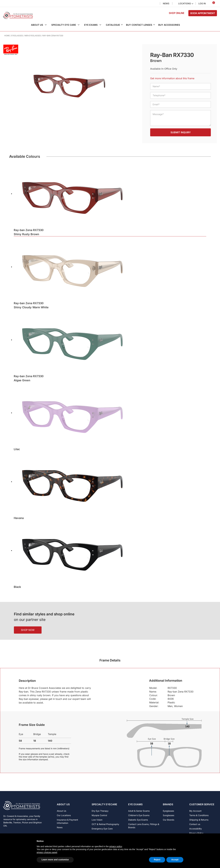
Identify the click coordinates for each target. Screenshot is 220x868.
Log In (202, 3)
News (166, 3)
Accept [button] (175, 860)
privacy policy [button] (116, 846)
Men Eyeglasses (33, 36)
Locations (185, 3)
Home (7, 36)
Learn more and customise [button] (55, 860)
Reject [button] (157, 860)
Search (155, 4)
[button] (40, 25)
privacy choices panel (47, 852)
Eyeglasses (17, 36)
